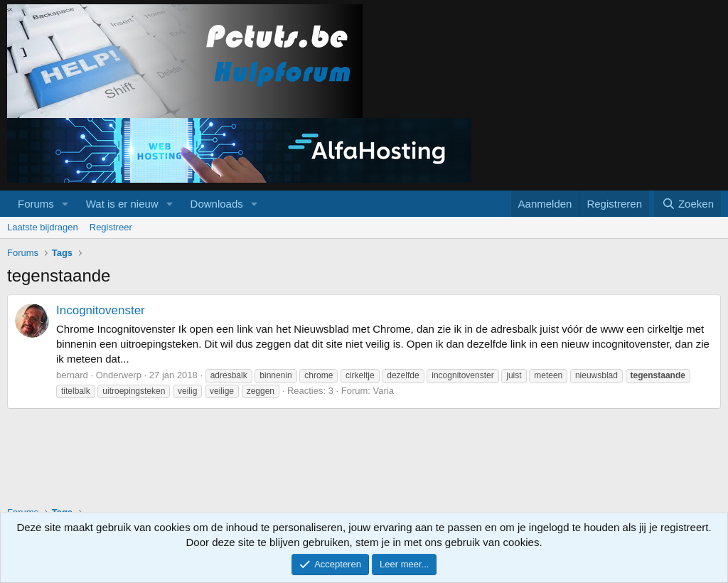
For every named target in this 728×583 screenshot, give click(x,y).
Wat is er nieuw (122, 204)
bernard (72, 375)
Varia (384, 391)
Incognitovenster (101, 310)
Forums (36, 204)
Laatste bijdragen (43, 227)
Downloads (217, 204)
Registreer (111, 227)
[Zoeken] (687, 204)
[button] (65, 204)
